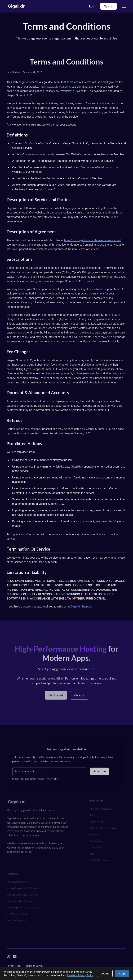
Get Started (56, 696)
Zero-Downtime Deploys (20, 901)
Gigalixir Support (81, 607)
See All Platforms (99, 860)
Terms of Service (35, 966)
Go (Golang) (97, 841)
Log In (93, 6)
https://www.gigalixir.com (55, 87)
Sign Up (108, 6)
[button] (123, 6)
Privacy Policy (14, 966)
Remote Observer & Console (22, 895)
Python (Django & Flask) (103, 828)
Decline (105, 973)
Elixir (93, 815)
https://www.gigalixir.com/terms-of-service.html (93, 240)
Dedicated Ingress (17, 920)
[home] (16, 6)
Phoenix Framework (101, 809)
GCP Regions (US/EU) (18, 914)
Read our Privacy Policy (80, 975)
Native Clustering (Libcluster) (22, 888)
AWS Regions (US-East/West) (23, 907)
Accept (122, 973)
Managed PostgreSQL (19, 882)
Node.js (94, 834)
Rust (93, 854)
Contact (79, 696)
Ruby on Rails (97, 822)
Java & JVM (96, 847)
